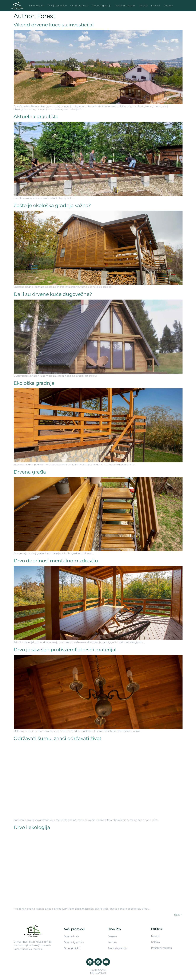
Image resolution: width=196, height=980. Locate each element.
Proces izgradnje (102, 6)
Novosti (155, 6)
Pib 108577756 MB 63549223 (98, 971)
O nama (168, 6)
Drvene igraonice (74, 942)
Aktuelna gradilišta (36, 116)
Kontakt (113, 942)
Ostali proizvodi (79, 6)
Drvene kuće (37, 6)
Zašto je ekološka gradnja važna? (52, 205)
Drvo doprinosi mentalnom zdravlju (56, 561)
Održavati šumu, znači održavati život (58, 738)
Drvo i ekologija (32, 827)
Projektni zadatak (125, 6)
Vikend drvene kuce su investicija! (54, 25)
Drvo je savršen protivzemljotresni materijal (65, 650)
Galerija (143, 6)
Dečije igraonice (57, 6)
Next (178, 915)
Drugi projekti (72, 948)
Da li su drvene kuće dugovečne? (53, 294)
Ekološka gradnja (34, 383)
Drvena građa (30, 472)
